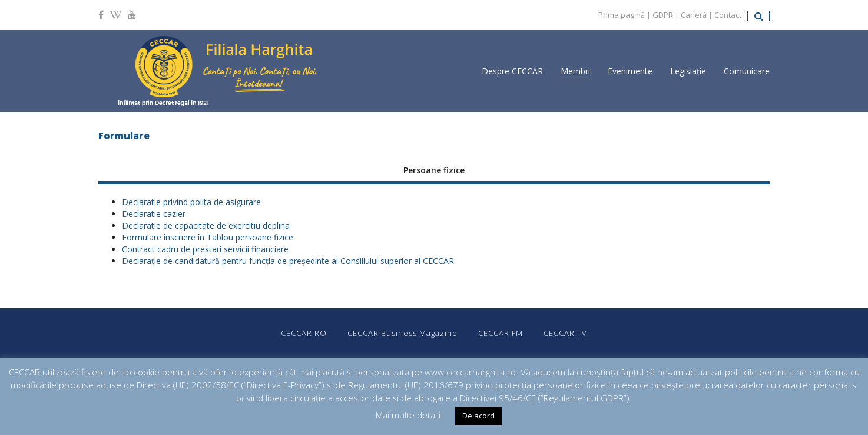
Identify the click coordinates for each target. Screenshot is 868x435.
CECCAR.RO (304, 333)
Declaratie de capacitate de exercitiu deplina (206, 225)
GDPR (663, 15)
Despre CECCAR (512, 71)
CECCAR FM (501, 333)
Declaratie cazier (154, 214)
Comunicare (747, 71)
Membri (575, 71)
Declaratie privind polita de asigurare (191, 202)
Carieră (694, 15)
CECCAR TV (565, 333)
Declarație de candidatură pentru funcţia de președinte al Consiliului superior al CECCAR (288, 261)
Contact (728, 15)
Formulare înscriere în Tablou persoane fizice (208, 237)
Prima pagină (622, 15)
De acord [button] (478, 416)
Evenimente (630, 71)
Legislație (688, 71)
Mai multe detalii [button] (408, 415)
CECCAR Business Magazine (402, 333)
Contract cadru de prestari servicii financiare (205, 249)
